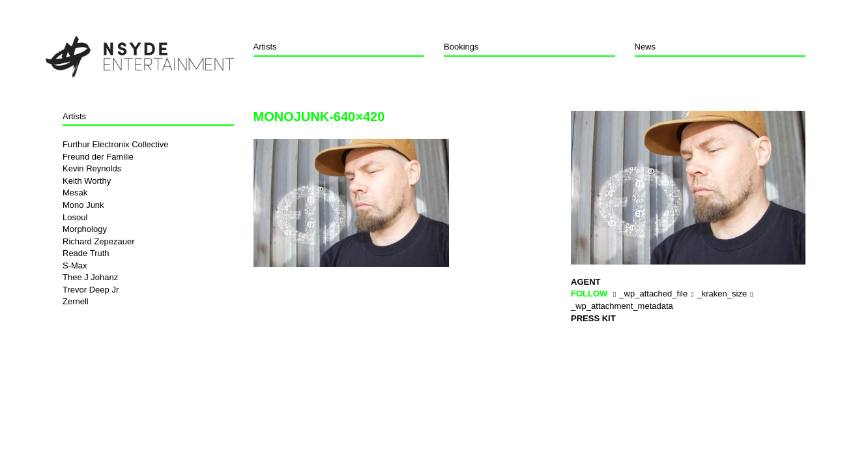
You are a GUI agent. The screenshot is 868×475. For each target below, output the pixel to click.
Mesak (75, 193)
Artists (265, 47)
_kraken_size (722, 294)
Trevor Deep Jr (91, 290)
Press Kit (593, 318)
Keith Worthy (87, 181)
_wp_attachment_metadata (622, 306)
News (645, 47)
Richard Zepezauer (99, 241)
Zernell (76, 301)
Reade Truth (86, 253)
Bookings (461, 47)
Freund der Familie (98, 157)
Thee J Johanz (90, 277)
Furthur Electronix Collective (116, 144)
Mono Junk (83, 205)
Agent (586, 282)
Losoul (75, 217)
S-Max (75, 266)
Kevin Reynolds (92, 168)
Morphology (85, 229)
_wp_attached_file (653, 294)
